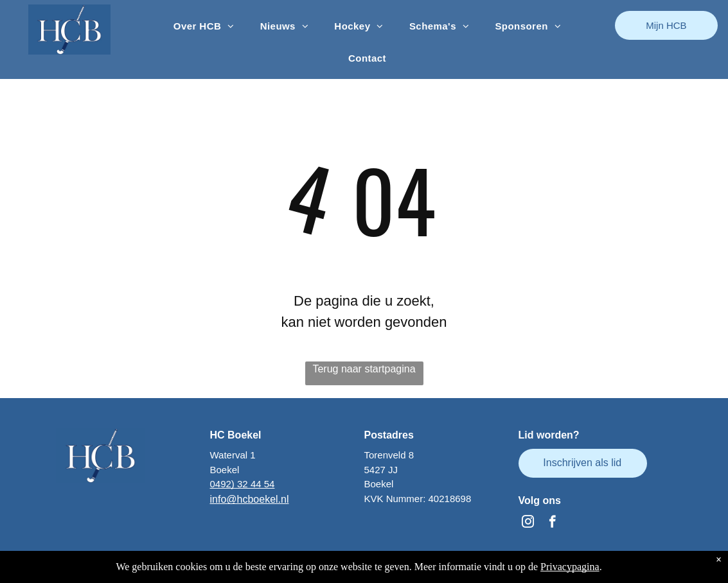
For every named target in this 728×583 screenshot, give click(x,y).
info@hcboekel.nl (250, 499)
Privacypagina (570, 567)
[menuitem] (204, 26)
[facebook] (552, 523)
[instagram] (528, 523)
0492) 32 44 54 (243, 484)
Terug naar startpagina (364, 369)
